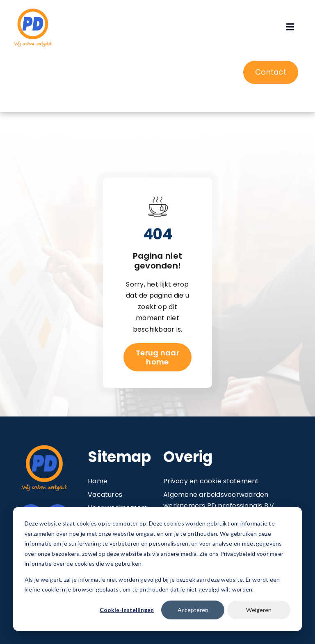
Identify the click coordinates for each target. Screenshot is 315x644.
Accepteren (193, 610)
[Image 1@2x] (33, 10)
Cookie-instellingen (127, 610)
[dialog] (157, 569)
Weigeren (259, 610)
